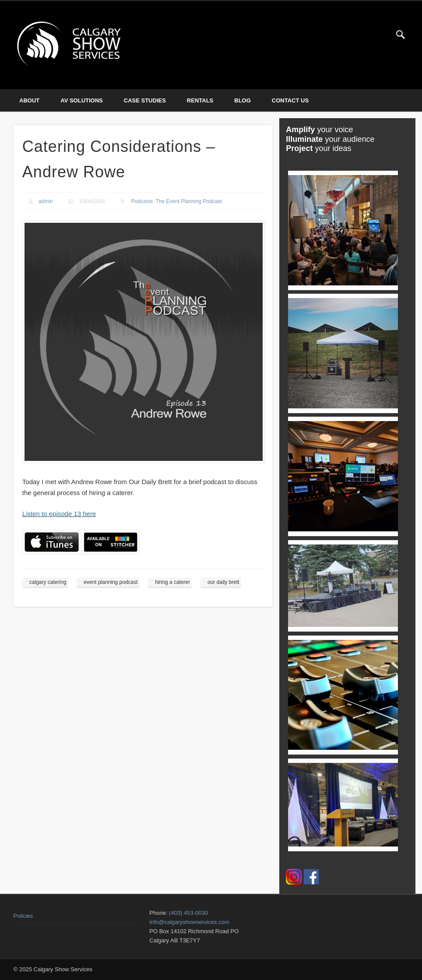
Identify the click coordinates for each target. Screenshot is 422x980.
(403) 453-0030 (188, 913)
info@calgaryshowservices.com (189, 922)
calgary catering (48, 582)
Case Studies (145, 100)
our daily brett (223, 582)
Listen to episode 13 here (59, 514)
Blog (243, 100)
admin (46, 201)
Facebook (365, 35)
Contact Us (290, 100)
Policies (23, 916)
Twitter (383, 35)
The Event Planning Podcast (188, 201)
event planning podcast (111, 582)
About (29, 100)
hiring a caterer (172, 582)
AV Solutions (82, 100)
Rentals (200, 100)
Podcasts (142, 201)
